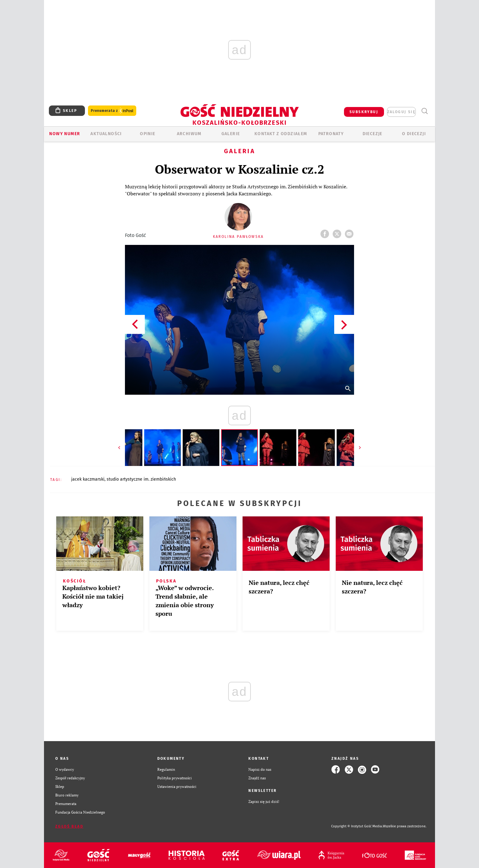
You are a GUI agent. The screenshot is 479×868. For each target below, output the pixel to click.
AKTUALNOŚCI (106, 134)
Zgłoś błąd (69, 826)
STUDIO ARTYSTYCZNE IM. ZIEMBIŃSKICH (141, 479)
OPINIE (148, 134)
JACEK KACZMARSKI (88, 479)
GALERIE (231, 134)
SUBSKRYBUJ (364, 112)
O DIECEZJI (414, 134)
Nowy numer (65, 134)
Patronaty (331, 134)
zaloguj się (401, 112)
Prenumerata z (112, 111)
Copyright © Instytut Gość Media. (357, 826)
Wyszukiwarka (424, 111)
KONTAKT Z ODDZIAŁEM (281, 134)
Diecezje (373, 134)
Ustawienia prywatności (177, 787)
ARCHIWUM (189, 134)
